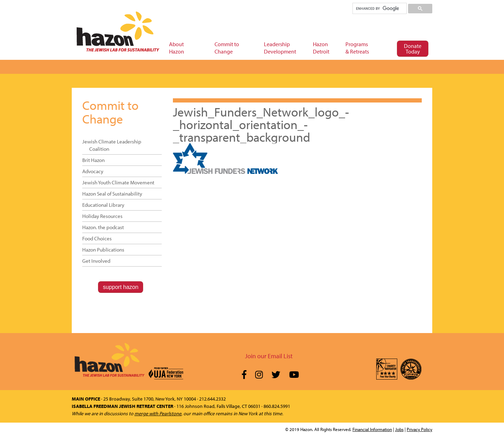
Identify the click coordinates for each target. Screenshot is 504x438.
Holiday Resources (102, 216)
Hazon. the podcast (103, 227)
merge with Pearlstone (158, 414)
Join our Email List (269, 356)
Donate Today (413, 49)
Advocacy (93, 171)
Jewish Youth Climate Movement (118, 182)
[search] (379, 8)
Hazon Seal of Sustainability (112, 194)
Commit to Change (110, 112)
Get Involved (96, 261)
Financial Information (372, 429)
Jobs (399, 429)
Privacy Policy (419, 429)
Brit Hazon (93, 160)
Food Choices (97, 238)
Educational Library (103, 205)
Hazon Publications (103, 250)
